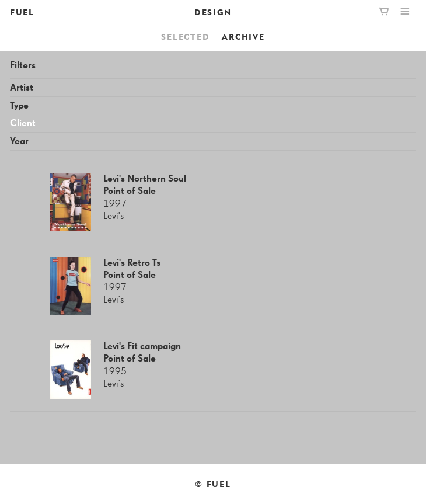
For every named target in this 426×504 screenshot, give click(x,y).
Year (19, 142)
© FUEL (213, 484)
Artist (22, 88)
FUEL (22, 12)
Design (213, 12)
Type (19, 106)
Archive (243, 37)
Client (23, 124)
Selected (185, 37)
